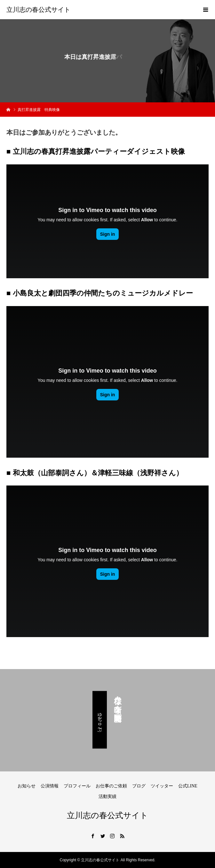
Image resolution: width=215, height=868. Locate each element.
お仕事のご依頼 (111, 786)
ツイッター (162, 786)
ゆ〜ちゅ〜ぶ (100, 720)
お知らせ (27, 786)
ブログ (139, 786)
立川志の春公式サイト (38, 10)
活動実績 (107, 797)
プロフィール (77, 786)
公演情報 (50, 786)
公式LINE (188, 786)
